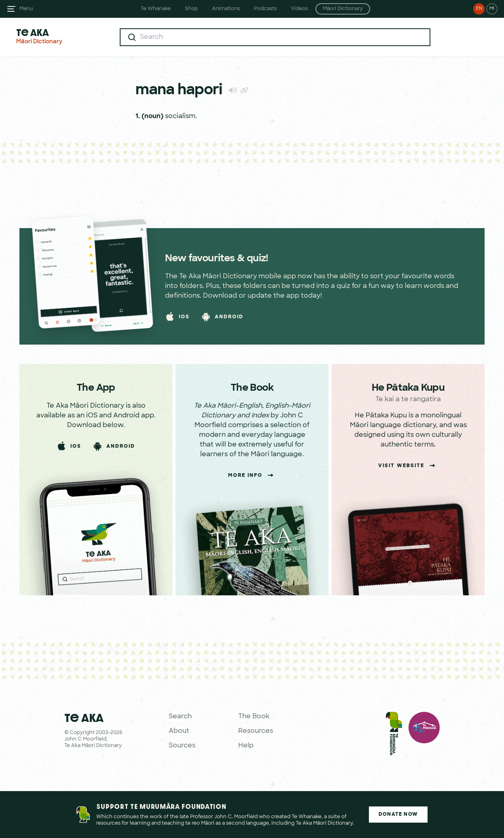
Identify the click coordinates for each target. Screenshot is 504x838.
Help (246, 746)
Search (180, 717)
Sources (182, 746)
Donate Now (398, 815)
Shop (191, 9)
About (179, 731)
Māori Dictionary (343, 9)
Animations (226, 9)
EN (479, 9)
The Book (254, 717)
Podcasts (265, 9)
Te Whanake (156, 9)
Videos (299, 9)
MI (492, 9)
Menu (26, 9)
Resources (256, 731)
